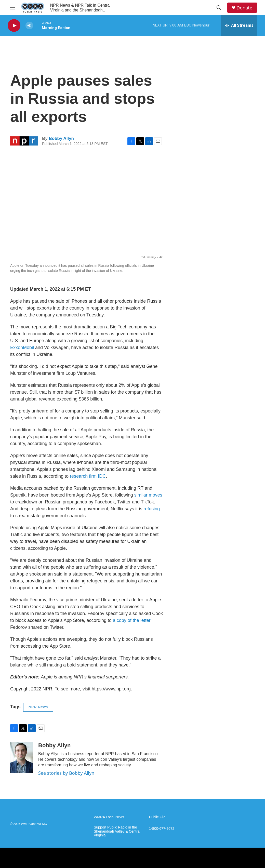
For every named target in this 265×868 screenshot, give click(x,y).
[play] (14, 26)
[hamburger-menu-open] (12, 8)
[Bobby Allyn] (22, 757)
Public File (157, 817)
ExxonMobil (22, 348)
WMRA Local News (109, 817)
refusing (152, 509)
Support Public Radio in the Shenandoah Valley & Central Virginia (117, 831)
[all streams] (239, 25)
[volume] (29, 26)
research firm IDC (88, 476)
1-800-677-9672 (162, 829)
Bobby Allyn (61, 138)
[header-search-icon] (219, 8)
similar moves (148, 495)
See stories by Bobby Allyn (66, 773)
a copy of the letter (132, 620)
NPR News (38, 707)
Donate (244, 8)
